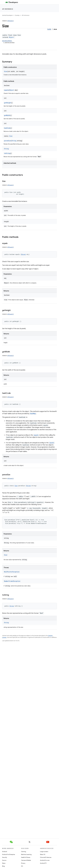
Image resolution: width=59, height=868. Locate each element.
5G (22, 866)
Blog (3, 866)
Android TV (43, 863)
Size (6, 71)
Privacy (23, 863)
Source (4, 860)
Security (5, 857)
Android (5, 852)
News (4, 863)
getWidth (7, 115)
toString (7, 153)
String (14, 141)
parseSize (8, 141)
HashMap (33, 414)
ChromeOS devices (46, 857)
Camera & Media (26, 860)
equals (6, 90)
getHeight (8, 103)
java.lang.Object (7, 41)
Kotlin (49, 29)
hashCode (7, 128)
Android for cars (45, 860)
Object (11, 37)
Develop (17, 15)
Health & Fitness (26, 857)
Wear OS (43, 854)
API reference (8, 9)
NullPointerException (12, 572)
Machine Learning (26, 854)
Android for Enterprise (9, 854)
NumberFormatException (12, 581)
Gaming (24, 852)
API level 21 (11, 21)
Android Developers (7, 15)
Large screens (44, 852)
